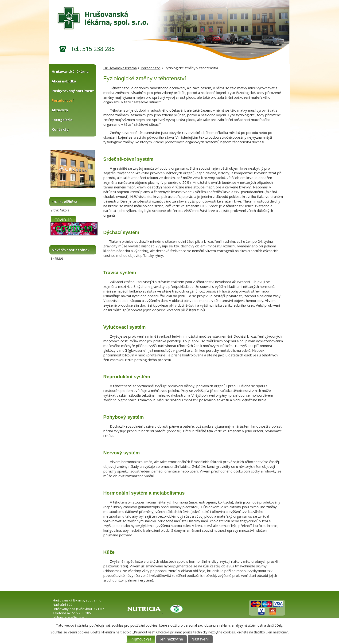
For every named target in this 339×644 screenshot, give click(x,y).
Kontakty (60, 129)
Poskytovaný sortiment (73, 91)
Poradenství (151, 68)
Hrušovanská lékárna (120, 68)
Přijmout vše (141, 639)
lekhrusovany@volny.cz (70, 617)
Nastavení (200, 639)
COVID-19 (63, 220)
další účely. (275, 625)
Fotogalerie (62, 120)
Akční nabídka (64, 81)
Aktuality (60, 110)
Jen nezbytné (172, 639)
